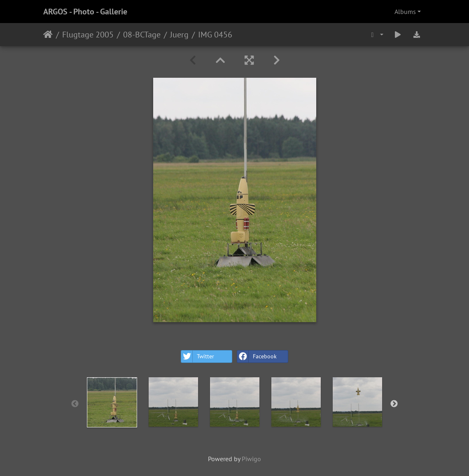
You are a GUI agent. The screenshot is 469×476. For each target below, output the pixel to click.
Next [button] (394, 404)
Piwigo (251, 459)
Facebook (257, 356)
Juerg (179, 35)
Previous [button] (75, 404)
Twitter (198, 356)
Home (48, 35)
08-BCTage (142, 35)
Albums (405, 12)
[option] (112, 402)
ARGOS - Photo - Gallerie (85, 12)
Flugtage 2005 (88, 35)
